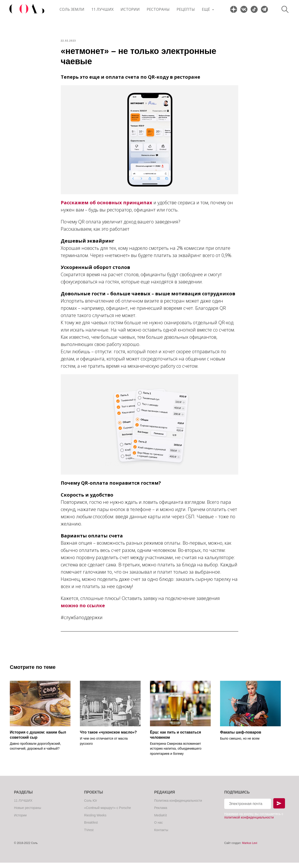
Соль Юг (91, 806)
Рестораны (158, 9)
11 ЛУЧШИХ (102, 9)
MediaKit (160, 821)
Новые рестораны (28, 813)
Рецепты (186, 9)
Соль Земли (72, 9)
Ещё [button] (206, 9)
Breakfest (91, 828)
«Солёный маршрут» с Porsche (108, 813)
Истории (130, 9)
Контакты (161, 835)
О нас (158, 828)
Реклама (161, 813)
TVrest (89, 835)
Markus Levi (250, 848)
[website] (234, 9)
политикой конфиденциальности (249, 823)
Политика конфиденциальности (178, 806)
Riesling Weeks (95, 821)
